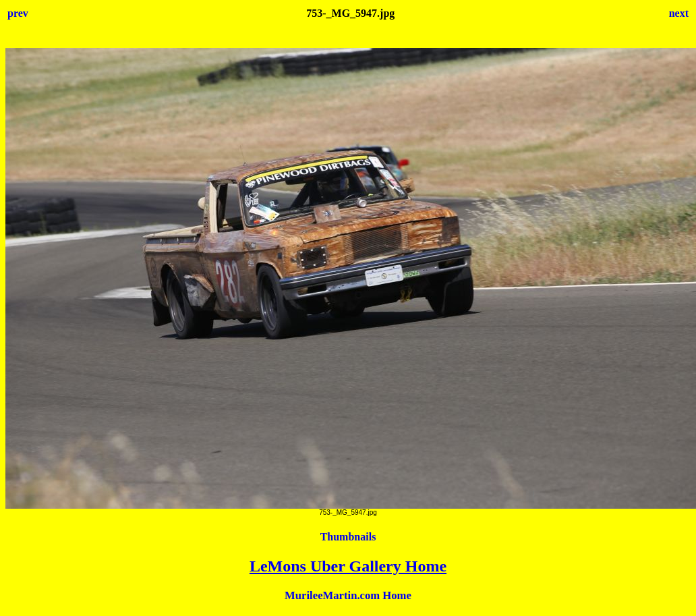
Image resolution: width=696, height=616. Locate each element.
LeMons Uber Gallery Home (348, 566)
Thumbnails (348, 537)
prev (18, 13)
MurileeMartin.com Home (348, 595)
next (679, 13)
